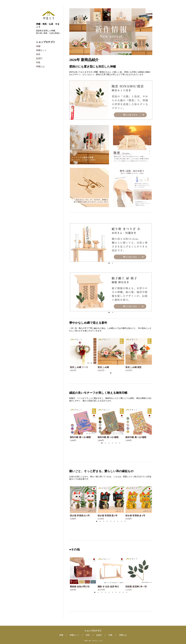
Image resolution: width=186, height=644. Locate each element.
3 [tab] (109, 443)
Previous (67, 243)
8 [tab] (122, 521)
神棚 (38, 46)
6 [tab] (120, 443)
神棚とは (40, 66)
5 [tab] (116, 443)
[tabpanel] (111, 243)
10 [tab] (127, 592)
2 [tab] (113, 263)
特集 (38, 62)
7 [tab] (118, 521)
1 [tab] (109, 263)
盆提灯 (39, 58)
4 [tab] (113, 443)
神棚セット (41, 50)
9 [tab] (125, 521)
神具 (38, 54)
